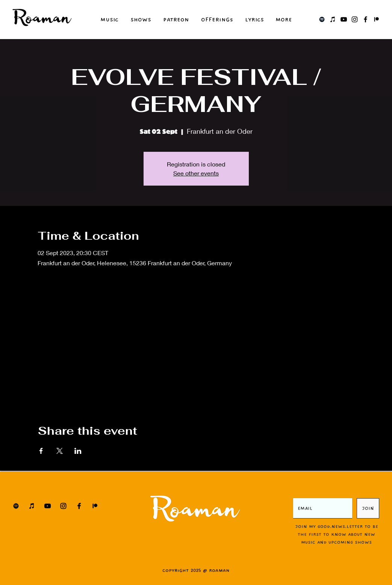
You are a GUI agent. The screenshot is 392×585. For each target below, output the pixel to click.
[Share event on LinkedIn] (78, 451)
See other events (196, 173)
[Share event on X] (60, 451)
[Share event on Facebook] (41, 451)
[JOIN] (368, 508)
